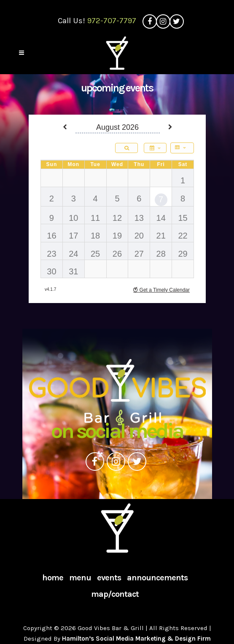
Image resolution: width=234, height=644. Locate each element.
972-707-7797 (112, 21)
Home (53, 578)
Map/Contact (115, 594)
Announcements (157, 578)
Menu (80, 578)
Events (109, 578)
